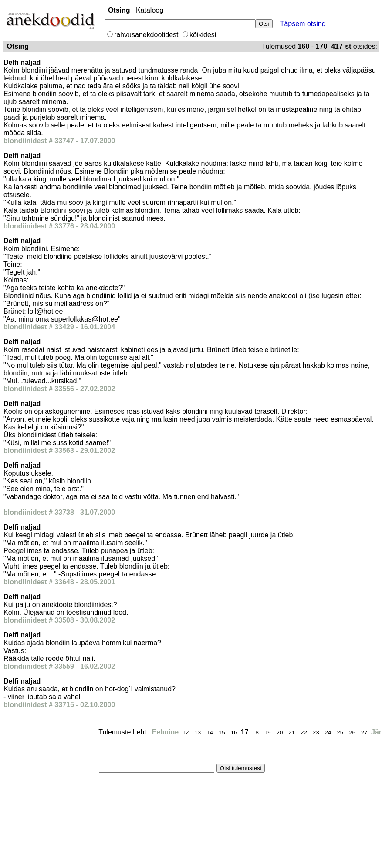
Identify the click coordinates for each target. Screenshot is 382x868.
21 (292, 732)
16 (234, 732)
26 (352, 732)
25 (340, 732)
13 (198, 732)
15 (222, 732)
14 (210, 732)
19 (268, 732)
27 (364, 732)
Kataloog (150, 10)
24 (328, 732)
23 (316, 732)
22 (304, 732)
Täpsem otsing (303, 24)
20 (280, 732)
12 (186, 732)
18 (255, 732)
